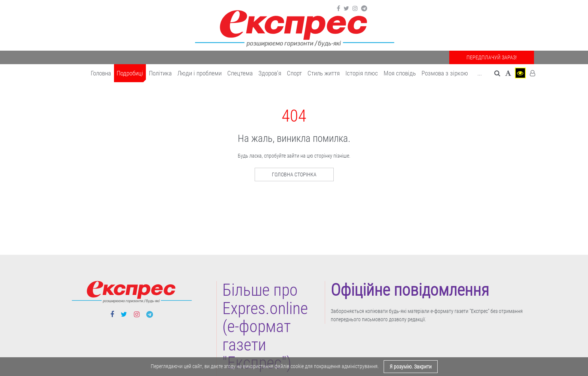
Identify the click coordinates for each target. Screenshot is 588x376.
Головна (101, 73)
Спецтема (240, 73)
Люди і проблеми (199, 73)
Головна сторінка (294, 174)
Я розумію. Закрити (411, 367)
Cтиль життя (324, 73)
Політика (160, 73)
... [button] (480, 73)
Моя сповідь (400, 73)
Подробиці (130, 73)
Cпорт (294, 73)
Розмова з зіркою (445, 73)
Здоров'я (270, 73)
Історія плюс (362, 73)
